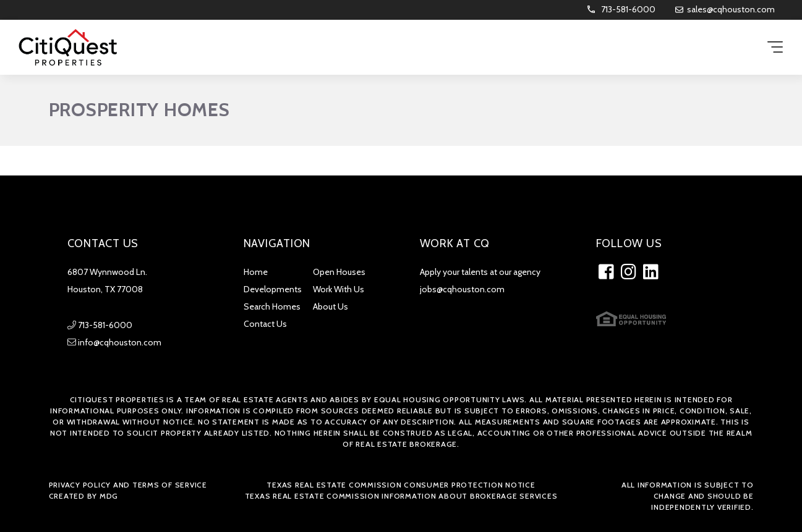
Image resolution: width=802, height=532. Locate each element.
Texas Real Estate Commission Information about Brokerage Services (401, 496)
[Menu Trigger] (775, 48)
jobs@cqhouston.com (462, 289)
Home (256, 272)
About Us (331, 306)
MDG (109, 496)
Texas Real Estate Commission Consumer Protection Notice (401, 485)
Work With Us (339, 289)
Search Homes (272, 306)
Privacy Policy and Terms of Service (128, 485)
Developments (273, 289)
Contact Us (265, 324)
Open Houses (339, 272)
